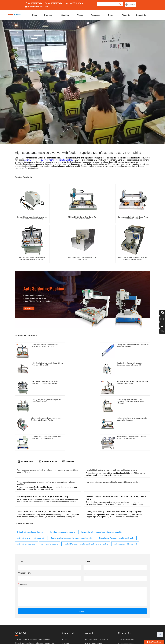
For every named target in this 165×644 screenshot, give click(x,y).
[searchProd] (108, 4)
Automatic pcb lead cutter (26, 507)
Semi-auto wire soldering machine (98, 614)
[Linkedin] (21, 619)
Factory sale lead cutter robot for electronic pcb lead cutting (72, 501)
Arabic (87, 629)
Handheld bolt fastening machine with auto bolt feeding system (111, 433)
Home (64, 603)
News (64, 626)
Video (64, 618)
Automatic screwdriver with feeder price (31, 501)
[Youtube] (17, 619)
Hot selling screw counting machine (62, 495)
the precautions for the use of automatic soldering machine (102, 495)
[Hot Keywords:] (120, 4)
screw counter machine (50, 507)
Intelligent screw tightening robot (125, 507)
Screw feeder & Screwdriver (95, 618)
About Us (65, 614)
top (160, 634)
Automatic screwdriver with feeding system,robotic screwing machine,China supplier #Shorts (47, 434)
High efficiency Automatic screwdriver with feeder (117, 501)
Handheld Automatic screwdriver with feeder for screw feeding (86, 507)
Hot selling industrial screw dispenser (30, 495)
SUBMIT (83, 575)
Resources (66, 622)
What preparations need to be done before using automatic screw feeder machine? (46, 446)
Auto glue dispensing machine (96, 622)
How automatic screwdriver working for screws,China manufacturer (113, 445)
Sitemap (87, 641)
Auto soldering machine (94, 610)
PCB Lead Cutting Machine (95, 626)
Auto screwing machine (94, 607)
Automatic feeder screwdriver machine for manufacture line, (48, 160)
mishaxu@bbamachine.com (129, 615)
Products (65, 607)
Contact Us (66, 629)
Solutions (65, 610)
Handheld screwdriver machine (97, 603)
